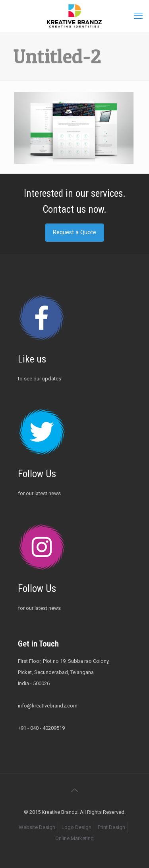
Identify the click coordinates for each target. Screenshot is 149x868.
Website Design (37, 827)
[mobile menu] (138, 16)
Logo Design (76, 827)
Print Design (111, 827)
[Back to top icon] (75, 790)
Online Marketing (74, 838)
